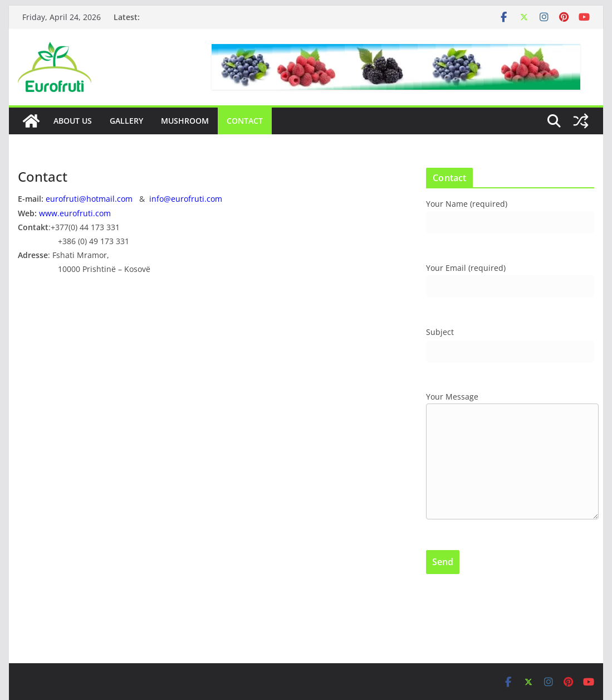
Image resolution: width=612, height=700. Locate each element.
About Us (73, 121)
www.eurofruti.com (75, 213)
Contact (245, 121)
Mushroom (185, 121)
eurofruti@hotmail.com (89, 199)
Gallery (126, 121)
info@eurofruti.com (186, 199)
